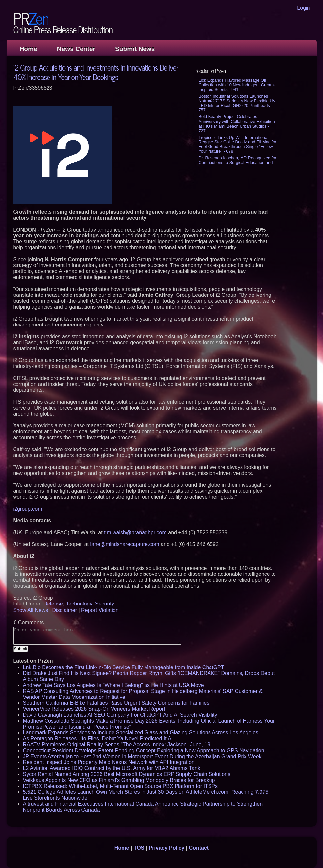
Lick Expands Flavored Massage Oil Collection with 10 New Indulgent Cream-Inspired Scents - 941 (237, 85)
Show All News (31, 610)
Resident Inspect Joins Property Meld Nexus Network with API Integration (109, 762)
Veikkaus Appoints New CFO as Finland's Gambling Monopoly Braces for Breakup (119, 780)
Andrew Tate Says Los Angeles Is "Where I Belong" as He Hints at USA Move (113, 685)
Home (29, 49)
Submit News (135, 49)
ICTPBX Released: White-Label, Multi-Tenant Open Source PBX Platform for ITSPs (120, 786)
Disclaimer (65, 610)
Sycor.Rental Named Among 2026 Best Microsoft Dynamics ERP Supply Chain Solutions (127, 774)
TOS (139, 848)
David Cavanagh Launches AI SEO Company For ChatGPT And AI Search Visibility (120, 715)
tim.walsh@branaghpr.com (135, 532)
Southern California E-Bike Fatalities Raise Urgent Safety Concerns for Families (116, 703)
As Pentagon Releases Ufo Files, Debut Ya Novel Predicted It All (98, 739)
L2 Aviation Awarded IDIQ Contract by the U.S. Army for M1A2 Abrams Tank (112, 768)
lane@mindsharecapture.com (125, 544)
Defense (53, 604)
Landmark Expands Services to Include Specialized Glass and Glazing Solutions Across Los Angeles (141, 733)
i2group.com (28, 509)
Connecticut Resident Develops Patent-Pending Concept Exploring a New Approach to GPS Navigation (144, 750)
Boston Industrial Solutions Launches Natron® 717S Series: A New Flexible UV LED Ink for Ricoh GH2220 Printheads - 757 (237, 103)
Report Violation (100, 610)
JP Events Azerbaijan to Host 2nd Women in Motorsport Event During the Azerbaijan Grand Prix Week (142, 756)
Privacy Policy (167, 848)
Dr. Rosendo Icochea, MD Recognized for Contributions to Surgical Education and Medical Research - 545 (238, 162)
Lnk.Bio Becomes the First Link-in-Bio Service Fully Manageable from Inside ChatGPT (124, 667)
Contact (199, 848)
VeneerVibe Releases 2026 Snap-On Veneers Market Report (94, 709)
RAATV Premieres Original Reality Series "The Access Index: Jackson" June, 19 (117, 744)
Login (303, 8)
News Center (76, 49)
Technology (79, 604)
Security (105, 604)
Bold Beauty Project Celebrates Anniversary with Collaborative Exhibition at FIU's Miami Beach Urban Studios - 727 (237, 124)
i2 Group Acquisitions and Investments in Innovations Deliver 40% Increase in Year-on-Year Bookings (96, 72)
